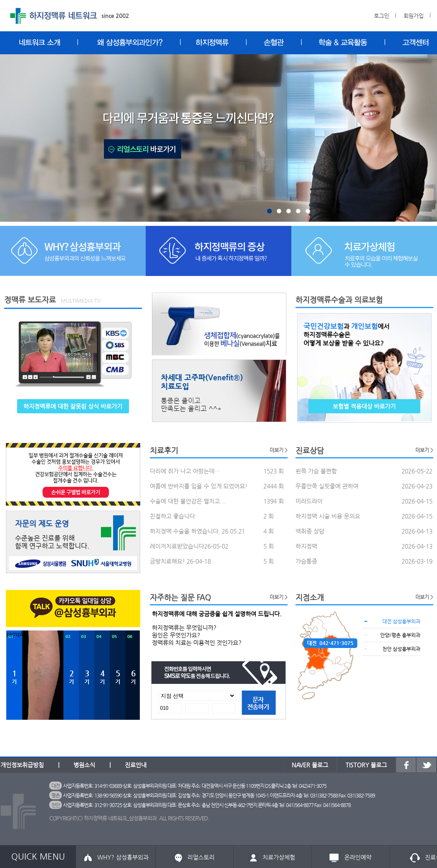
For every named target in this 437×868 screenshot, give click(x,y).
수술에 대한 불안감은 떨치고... (187, 501)
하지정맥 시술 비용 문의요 (328, 516)
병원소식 (84, 765)
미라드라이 (309, 501)
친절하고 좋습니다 (172, 516)
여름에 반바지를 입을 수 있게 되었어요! (199, 486)
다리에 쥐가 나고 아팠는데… (185, 471)
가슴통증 (306, 561)
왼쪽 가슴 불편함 (316, 471)
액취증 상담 (310, 531)
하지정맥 (306, 546)
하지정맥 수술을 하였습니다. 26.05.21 (197, 531)
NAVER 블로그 (310, 765)
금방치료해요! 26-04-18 (180, 561)
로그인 (381, 16)
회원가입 (414, 16)
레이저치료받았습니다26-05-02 (189, 546)
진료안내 (136, 765)
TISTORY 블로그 (366, 765)
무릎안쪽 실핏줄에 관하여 (327, 486)
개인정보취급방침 (22, 765)
